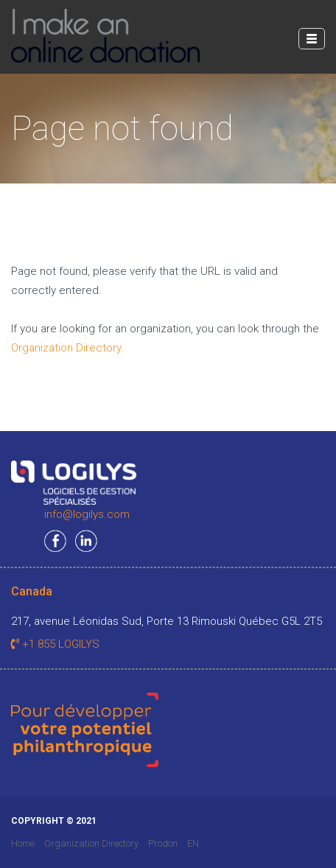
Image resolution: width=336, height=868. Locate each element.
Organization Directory (91, 843)
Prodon (163, 843)
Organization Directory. (67, 348)
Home (23, 843)
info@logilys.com (87, 514)
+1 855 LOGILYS (55, 644)
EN (193, 843)
